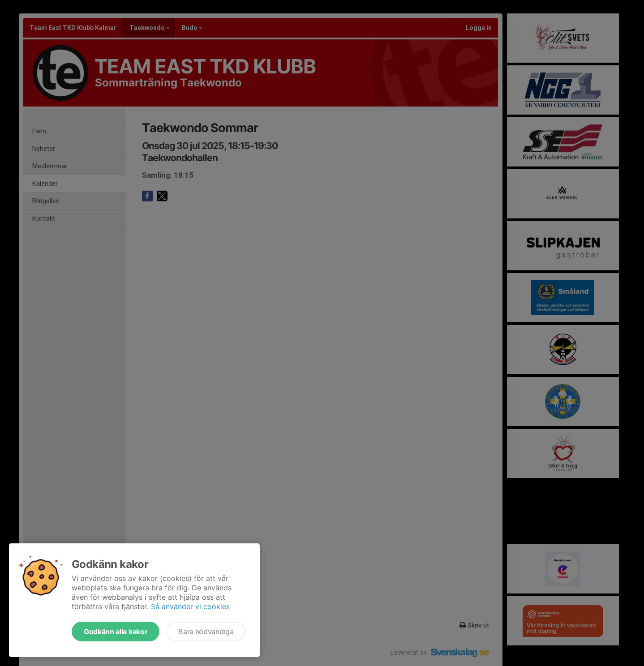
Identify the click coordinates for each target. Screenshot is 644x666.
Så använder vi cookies (190, 606)
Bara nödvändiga (206, 632)
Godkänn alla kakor (116, 632)
